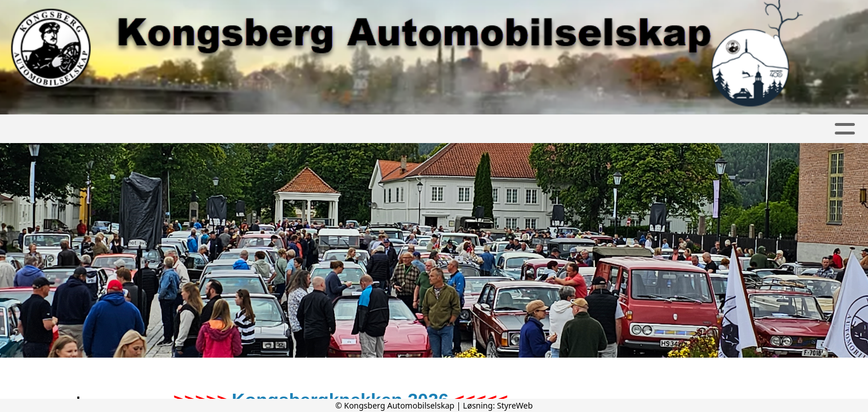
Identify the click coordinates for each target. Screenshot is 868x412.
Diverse (676, 129)
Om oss (342, 129)
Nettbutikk (745, 129)
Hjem (107, 129)
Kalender (272, 129)
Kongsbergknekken (580, 129)
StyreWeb (515, 405)
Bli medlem (411, 129)
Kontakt (482, 129)
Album (209, 129)
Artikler (156, 129)
